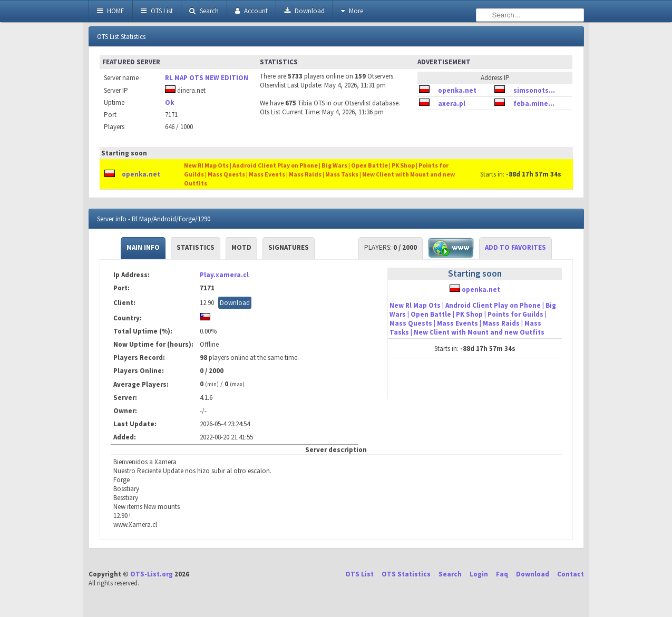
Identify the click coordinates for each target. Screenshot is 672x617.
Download (304, 11)
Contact (571, 574)
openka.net (457, 90)
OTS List (157, 11)
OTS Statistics (406, 574)
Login (479, 574)
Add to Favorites (515, 247)
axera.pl (452, 104)
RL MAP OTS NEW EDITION (207, 78)
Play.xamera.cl (224, 275)
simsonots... (534, 90)
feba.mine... (534, 104)
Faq (502, 574)
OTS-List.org (152, 574)
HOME (111, 11)
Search (204, 11)
